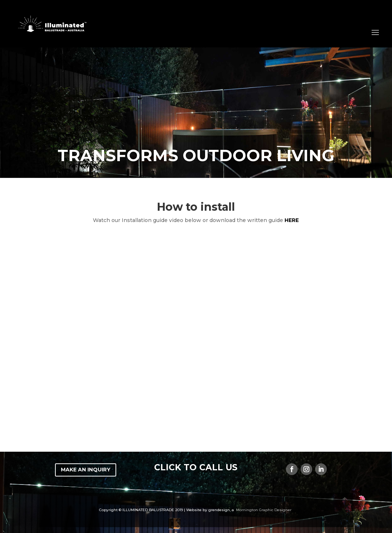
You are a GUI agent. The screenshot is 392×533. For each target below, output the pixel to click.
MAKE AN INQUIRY (86, 470)
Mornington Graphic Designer (264, 510)
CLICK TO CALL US (196, 467)
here (292, 220)
